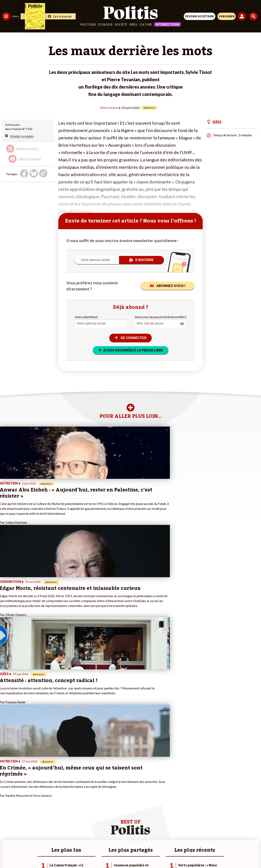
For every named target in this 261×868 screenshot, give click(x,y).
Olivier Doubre (109, 107)
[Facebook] (77, 854)
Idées (133, 24)
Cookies (212, 839)
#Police (71, 776)
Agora (6, 772)
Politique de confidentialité (164, 839)
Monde (7, 798)
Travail (21, 772)
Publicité (194, 839)
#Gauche (72, 781)
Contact (46, 839)
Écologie (105, 24)
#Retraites (74, 785)
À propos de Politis (46, 798)
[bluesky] (90, 854)
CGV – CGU (131, 839)
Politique (88, 24)
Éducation (24, 781)
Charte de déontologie (102, 839)
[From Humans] (128, 854)
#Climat (72, 772)
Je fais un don (43, 776)
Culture (146, 24)
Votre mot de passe (148, 317)
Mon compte (43, 802)
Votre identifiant (86, 317)
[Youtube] (103, 854)
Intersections (168, 24)
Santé (21, 785)
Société (121, 24)
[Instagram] (116, 854)
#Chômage (74, 789)
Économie (23, 776)
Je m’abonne (42, 785)
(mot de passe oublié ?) (174, 317)
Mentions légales (69, 839)
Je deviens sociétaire (48, 781)
